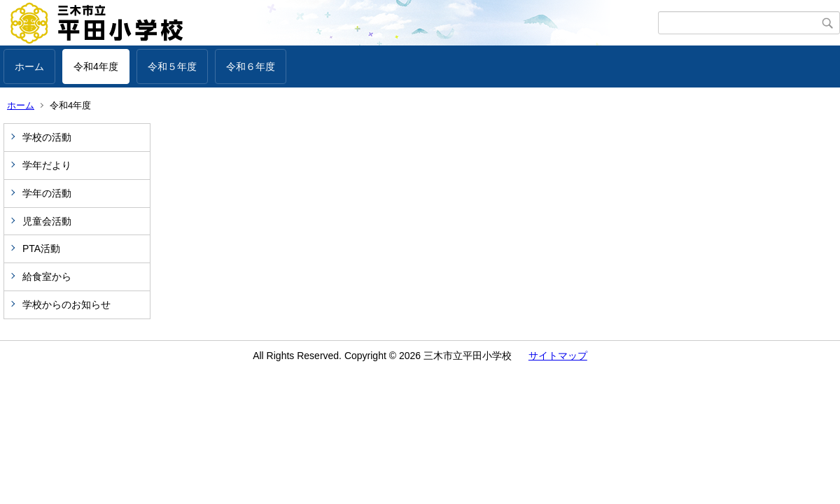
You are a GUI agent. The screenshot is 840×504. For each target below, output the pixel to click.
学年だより (47, 165)
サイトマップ (558, 356)
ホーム (29, 66)
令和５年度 (172, 66)
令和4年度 (96, 66)
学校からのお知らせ (66, 304)
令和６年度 (251, 66)
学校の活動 (47, 137)
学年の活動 (47, 193)
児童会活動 (47, 221)
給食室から (47, 276)
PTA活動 (41, 248)
